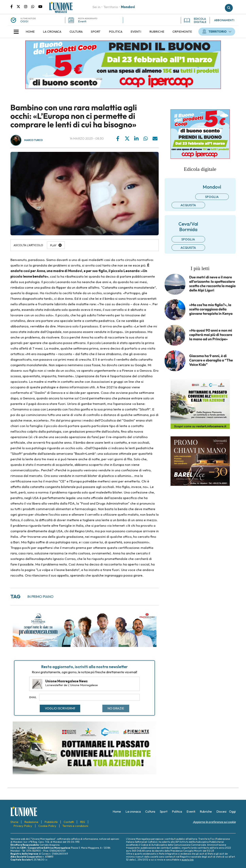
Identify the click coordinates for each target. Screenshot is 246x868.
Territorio (111, 7)
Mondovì (128, 7)
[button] (16, 32)
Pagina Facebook (14, 6)
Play (53, 245)
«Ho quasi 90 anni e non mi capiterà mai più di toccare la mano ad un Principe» (211, 335)
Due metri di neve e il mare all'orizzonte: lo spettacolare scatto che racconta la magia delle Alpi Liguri (213, 284)
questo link (188, 860)
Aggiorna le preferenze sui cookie (214, 822)
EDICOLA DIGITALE (195, 20)
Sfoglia (212, 197)
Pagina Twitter (20, 6)
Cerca (229, 8)
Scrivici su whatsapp (35, 6)
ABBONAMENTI (224, 20)
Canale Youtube (40, 6)
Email (33, 697)
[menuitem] (30, 32)
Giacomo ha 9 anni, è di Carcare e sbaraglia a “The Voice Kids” (211, 360)
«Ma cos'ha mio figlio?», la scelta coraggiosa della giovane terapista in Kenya (211, 309)
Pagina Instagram (28, 6)
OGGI (24, 21)
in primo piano (41, 597)
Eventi (82, 21)
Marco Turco (34, 140)
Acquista (188, 205)
